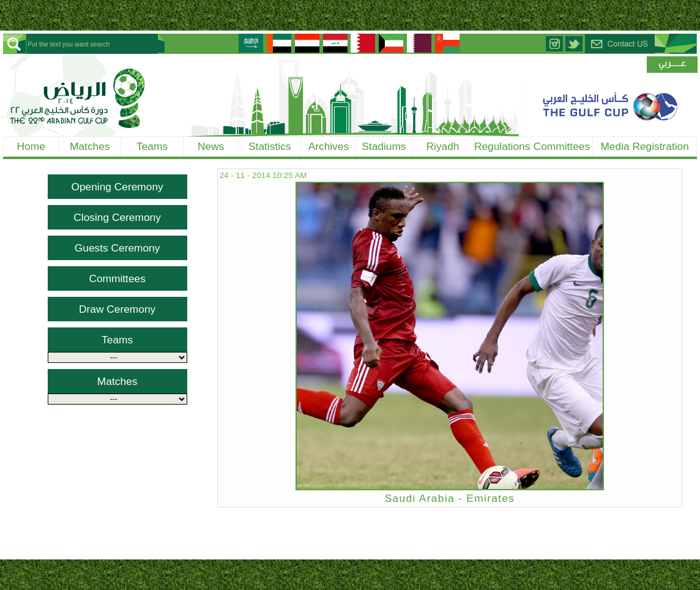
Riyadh (443, 146)
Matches (90, 146)
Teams (152, 146)
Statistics (270, 146)
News (211, 146)
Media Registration (644, 146)
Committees (562, 146)
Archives (329, 146)
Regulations (502, 146)
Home (31, 146)
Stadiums (384, 146)
